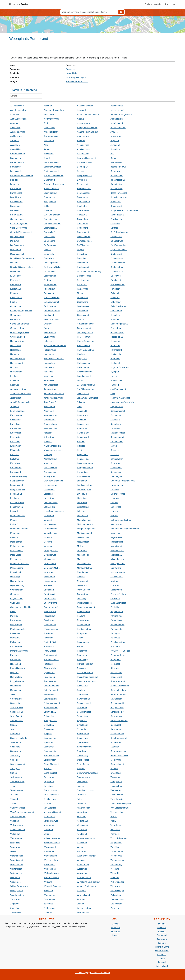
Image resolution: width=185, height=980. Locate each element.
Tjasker (80, 786)
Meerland (48, 542)
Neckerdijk (15, 577)
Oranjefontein (50, 594)
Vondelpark (82, 834)
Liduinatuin (15, 498)
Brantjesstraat (83, 202)
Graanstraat (116, 328)
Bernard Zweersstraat (54, 176)
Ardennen (15, 141)
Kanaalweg (116, 424)
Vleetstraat (82, 830)
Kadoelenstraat (51, 415)
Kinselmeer (15, 446)
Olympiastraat (17, 590)
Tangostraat (49, 777)
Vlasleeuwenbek (18, 830)
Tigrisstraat (49, 782)
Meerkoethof (16, 542)
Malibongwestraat (85, 524)
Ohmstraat (115, 585)
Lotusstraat (116, 507)
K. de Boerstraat (18, 411)
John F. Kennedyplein (20, 402)
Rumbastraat (16, 690)
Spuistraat (82, 751)
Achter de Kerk (117, 110)
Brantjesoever (50, 202)
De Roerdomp (50, 245)
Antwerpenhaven (51, 136)
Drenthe (162, 924)
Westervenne (50, 869)
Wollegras (82, 891)
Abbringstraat (117, 106)
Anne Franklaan (51, 132)
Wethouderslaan (51, 873)
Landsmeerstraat (85, 485)
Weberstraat (116, 856)
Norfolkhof (48, 585)
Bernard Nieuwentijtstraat (22, 176)
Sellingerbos (116, 716)
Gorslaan (48, 324)
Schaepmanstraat (52, 703)
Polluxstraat (16, 642)
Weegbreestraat (51, 860)
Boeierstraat (16, 189)
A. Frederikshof (17, 106)
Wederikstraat (17, 860)
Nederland (158, 4)
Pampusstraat (83, 612)
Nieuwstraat (82, 581)
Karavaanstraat (51, 428)
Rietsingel (82, 668)
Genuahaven (16, 315)
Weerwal (81, 860)
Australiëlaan (16, 149)
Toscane (14, 795)
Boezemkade (116, 189)
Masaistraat (116, 533)
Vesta (113, 821)
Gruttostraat (49, 337)
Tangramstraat (84, 777)
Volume (47, 834)
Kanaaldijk (115, 420)
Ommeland (49, 590)
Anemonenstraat (118, 128)
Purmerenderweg (118, 655)
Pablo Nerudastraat (86, 607)
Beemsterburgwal (119, 167)
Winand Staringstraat (87, 886)
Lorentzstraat (83, 507)
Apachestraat (83, 136)
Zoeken (148, 4)
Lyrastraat (115, 511)
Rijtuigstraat (49, 673)
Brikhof (47, 206)
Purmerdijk (82, 655)
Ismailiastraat (117, 380)
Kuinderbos (82, 472)
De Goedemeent (85, 241)
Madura (14, 520)
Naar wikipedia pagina (76, 77)
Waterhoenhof (117, 851)
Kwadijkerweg (83, 476)
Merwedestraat (117, 551)
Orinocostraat (50, 599)
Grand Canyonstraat (20, 333)
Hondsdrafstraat (18, 359)
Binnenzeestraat (118, 180)
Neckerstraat (50, 577)
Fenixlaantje (116, 289)
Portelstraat (49, 646)
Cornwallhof (49, 232)
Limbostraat (49, 498)
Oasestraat (82, 585)
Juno (79, 407)
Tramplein (82, 795)
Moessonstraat (84, 564)
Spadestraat (83, 738)
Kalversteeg (16, 420)
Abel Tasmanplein (18, 110)
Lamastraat (82, 481)
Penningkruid (116, 616)
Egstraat (48, 280)
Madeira (114, 516)
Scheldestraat (17, 708)
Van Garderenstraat (119, 808)
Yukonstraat (16, 899)
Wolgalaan (48, 891)
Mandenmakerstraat (19, 529)
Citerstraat (115, 223)
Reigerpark (115, 660)
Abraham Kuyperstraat (54, 110)
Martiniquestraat (84, 533)
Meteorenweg (50, 555)
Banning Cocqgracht (86, 158)
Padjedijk (115, 607)
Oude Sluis (15, 603)
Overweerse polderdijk (20, 607)
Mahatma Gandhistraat (121, 520)
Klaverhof (115, 446)
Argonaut (115, 141)
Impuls (114, 376)
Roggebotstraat (17, 681)
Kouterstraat (16, 468)
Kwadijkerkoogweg (19, 476)
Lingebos (115, 498)
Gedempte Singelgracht (21, 311)
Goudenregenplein (86, 324)
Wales (13, 851)
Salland (14, 694)
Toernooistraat (50, 790)
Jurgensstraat (117, 407)
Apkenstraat (116, 136)
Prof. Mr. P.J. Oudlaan (120, 651)
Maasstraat (49, 516)
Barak (113, 158)
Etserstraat (82, 285)
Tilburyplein (82, 782)
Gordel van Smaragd (20, 324)
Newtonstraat (117, 577)
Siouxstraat (116, 725)
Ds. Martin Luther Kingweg (89, 271)
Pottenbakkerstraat (19, 651)
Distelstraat (82, 254)
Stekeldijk (15, 760)
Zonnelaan (15, 908)
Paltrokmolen (50, 612)
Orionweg (81, 599)
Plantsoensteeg (51, 629)
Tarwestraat (116, 777)
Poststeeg (115, 646)
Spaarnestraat (50, 738)
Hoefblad (81, 354)
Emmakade (15, 285)
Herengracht (116, 350)
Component (82, 228)
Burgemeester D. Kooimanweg (124, 210)
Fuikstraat (115, 298)
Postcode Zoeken (19, 4)
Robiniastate (16, 677)
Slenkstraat (116, 729)
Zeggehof (15, 904)
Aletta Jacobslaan (18, 119)
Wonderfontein (17, 895)
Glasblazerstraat (51, 319)
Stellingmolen (50, 760)
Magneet (48, 520)
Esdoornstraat (50, 285)
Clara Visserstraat (18, 228)
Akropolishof (49, 114)
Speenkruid (15, 742)
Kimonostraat (117, 442)
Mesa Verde (16, 555)
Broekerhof (82, 206)
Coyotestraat (83, 232)
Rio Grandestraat (85, 673)
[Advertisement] (92, 50)
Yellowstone (116, 895)
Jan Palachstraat (118, 389)
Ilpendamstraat (84, 376)
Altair (46, 123)
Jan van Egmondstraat (54, 394)
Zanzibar (81, 899)
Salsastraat (49, 694)
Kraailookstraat (51, 468)
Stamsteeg (15, 755)
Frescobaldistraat (52, 298)
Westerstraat (16, 869)
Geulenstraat (83, 315)
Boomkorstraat (50, 193)
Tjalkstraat (48, 786)
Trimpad (14, 799)
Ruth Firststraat (51, 690)
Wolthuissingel (117, 891)
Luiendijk (14, 511)
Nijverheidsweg (17, 585)
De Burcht (15, 241)
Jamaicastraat (50, 389)
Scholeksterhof (117, 712)
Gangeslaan (16, 306)
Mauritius (48, 537)
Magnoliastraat (84, 520)
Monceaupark (17, 568)
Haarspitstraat (117, 337)
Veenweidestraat (18, 817)
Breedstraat (116, 202)
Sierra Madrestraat (119, 721)
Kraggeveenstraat (85, 468)
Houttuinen (49, 367)
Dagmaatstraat (17, 237)
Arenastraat (49, 141)
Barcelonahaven (51, 162)
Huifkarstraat (16, 372)
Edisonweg (115, 276)
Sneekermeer (83, 734)
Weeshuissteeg (117, 860)
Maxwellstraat (83, 537)
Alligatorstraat (117, 119)
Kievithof (48, 442)
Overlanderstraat (118, 603)
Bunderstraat (83, 210)
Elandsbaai (116, 280)
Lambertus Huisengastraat (123, 481)
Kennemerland (117, 437)
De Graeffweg (117, 241)
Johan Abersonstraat (53, 398)
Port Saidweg (16, 646)
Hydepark (115, 372)
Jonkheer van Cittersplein (122, 402)
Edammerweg (50, 276)
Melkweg (81, 546)
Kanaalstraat (83, 424)
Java (113, 394)
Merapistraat (116, 546)
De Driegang (49, 241)
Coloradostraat (50, 228)
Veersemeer (49, 817)
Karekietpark (83, 428)
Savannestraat (84, 699)
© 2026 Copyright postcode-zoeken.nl (92, 973)
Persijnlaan (49, 620)
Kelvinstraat (49, 437)
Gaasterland (83, 302)
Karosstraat (16, 433)
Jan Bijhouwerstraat (86, 389)
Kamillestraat (50, 420)
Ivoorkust (14, 385)
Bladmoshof (83, 184)
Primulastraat (50, 651)
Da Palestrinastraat (119, 232)
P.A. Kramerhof (51, 607)
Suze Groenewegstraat (88, 773)
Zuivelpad (115, 908)
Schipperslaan (117, 708)
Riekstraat (115, 664)
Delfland (47, 250)
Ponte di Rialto (50, 642)
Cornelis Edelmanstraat (21, 232)
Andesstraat (49, 128)
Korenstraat (116, 463)
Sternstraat (115, 760)
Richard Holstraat (85, 664)
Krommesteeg (50, 472)
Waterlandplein (50, 856)
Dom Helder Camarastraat (22, 258)
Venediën (15, 821)
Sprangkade (16, 751)
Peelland (81, 616)
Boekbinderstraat (51, 189)
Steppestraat (83, 760)
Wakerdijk (82, 847)
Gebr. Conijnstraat (119, 306)
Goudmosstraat (17, 328)
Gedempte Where (52, 311)
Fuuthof (14, 302)
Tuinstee (48, 803)
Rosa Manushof (118, 681)
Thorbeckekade (17, 782)
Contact (114, 228)
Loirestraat (82, 503)
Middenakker (83, 555)
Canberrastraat (117, 215)
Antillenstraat (16, 136)
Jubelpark (15, 407)
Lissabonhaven (51, 503)
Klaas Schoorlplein (52, 446)
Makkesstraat (50, 524)
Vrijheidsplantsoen (52, 838)
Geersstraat (82, 311)
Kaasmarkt (82, 411)
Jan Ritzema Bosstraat (21, 394)
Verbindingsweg (51, 821)
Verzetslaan (82, 821)
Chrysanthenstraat (52, 223)
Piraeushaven (117, 620)
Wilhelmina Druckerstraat (89, 882)
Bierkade (14, 180)
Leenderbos (49, 489)
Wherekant (15, 878)
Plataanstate (116, 629)
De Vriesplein (83, 245)
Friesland (162, 931)
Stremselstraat (117, 764)
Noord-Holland (73, 73)
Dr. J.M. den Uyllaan (53, 267)
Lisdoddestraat (17, 503)
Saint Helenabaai (118, 690)
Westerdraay (83, 865)
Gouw (46, 328)
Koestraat (15, 455)
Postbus (81, 646)
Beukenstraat (117, 176)
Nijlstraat (114, 581)
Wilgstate (48, 882)
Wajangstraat (50, 847)
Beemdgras (82, 167)
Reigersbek (15, 664)
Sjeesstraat (49, 729)
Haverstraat (16, 346)
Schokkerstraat (84, 712)
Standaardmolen (51, 755)
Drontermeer (49, 271)
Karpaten (48, 433)
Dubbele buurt (117, 271)
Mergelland (82, 551)
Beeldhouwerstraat (52, 167)
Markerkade (16, 533)
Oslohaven (115, 599)
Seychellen (82, 721)
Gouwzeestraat (84, 328)
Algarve (81, 119)
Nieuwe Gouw (17, 581)
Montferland (116, 568)
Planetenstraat (84, 625)
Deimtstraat (16, 250)
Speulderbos (83, 742)
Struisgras (15, 769)
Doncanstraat (117, 258)
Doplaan (14, 263)
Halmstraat (49, 341)
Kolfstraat (115, 455)
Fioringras (15, 293)
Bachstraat (49, 154)
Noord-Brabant (162, 947)
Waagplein (15, 843)
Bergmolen (115, 171)
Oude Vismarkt (50, 603)
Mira (79, 559)
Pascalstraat (49, 616)
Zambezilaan (50, 899)
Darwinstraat (116, 237)
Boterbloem (16, 197)
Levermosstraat (118, 494)
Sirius (13, 729)
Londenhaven (17, 507)
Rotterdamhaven (51, 686)
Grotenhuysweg (17, 337)
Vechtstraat (82, 812)
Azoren (47, 149)
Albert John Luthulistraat (88, 114)
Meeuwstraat (83, 542)
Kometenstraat (50, 459)
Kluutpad (81, 450)
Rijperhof (14, 673)
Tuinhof (14, 803)
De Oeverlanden (18, 245)
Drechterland (83, 267)
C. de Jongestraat (52, 215)
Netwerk (81, 577)
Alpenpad (15, 123)
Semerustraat (16, 721)
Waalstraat (82, 843)
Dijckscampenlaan (119, 250)
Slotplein (48, 734)
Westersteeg (116, 865)
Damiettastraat (84, 237)
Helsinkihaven (50, 350)
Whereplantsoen (51, 878)
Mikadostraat (116, 555)
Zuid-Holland (162, 966)
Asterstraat (15, 145)
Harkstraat (115, 341)
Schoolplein (49, 716)
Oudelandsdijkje (84, 603)
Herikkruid (15, 354)
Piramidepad (16, 625)
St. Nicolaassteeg (119, 751)
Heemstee (115, 346)
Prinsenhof (82, 651)
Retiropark (48, 664)
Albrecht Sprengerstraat (121, 114)
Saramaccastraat (118, 694)
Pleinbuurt (48, 633)
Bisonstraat (15, 184)
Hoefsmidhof (116, 354)
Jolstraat (81, 402)
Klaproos (81, 446)
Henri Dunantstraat (86, 350)
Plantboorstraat (117, 625)
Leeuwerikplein (84, 489)
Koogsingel (15, 463)
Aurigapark (115, 145)
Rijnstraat (115, 668)
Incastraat (15, 380)
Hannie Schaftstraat (86, 341)
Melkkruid (48, 546)
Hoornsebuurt (17, 363)
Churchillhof (82, 223)
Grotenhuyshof (117, 333)
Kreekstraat (16, 472)
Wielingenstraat (84, 878)
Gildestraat (15, 319)
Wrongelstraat (83, 895)
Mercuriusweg (17, 551)
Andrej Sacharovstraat (87, 128)
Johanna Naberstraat (120, 398)
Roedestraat (116, 677)
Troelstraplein (117, 799)
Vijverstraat (49, 825)
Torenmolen (116, 790)
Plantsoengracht (18, 629)
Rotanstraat (16, 686)
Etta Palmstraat (117, 285)
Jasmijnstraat (83, 394)
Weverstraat (83, 873)
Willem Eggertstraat (19, 886)
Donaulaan (82, 258)
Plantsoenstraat (84, 629)
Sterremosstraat (18, 764)
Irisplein (81, 380)
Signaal (14, 725)
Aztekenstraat (83, 149)
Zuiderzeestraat (84, 908)
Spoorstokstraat (84, 747)
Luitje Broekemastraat (54, 511)
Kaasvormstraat (118, 411)
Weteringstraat (17, 873)
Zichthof (81, 904)
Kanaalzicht (16, 428)
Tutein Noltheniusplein (121, 803)
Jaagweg (115, 385)
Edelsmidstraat (84, 276)
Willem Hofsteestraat (53, 886)
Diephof (81, 250)
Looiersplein (49, 507)
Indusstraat (49, 380)
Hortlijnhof (115, 363)
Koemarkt (115, 450)
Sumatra (114, 769)
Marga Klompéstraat (86, 529)
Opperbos (15, 594)
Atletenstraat (83, 145)
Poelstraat (48, 638)
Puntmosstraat (50, 655)
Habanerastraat (17, 341)
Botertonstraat (50, 197)
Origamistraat (16, 599)
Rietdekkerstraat (18, 668)
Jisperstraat (16, 398)
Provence (15, 655)
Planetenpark (50, 625)
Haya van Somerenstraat (55, 346)
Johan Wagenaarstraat (87, 398)
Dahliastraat (49, 237)
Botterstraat (82, 197)
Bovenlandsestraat (119, 197)
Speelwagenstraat (119, 738)
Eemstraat (15, 280)
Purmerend (71, 69)
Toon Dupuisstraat (85, 790)
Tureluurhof (82, 803)
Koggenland (83, 455)
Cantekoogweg (17, 219)
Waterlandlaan (17, 856)
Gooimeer (115, 319)
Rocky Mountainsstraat (88, 677)
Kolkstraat (15, 459)
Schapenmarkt (117, 703)
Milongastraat (16, 559)
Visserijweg (116, 825)
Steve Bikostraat (51, 764)
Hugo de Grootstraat (120, 367)
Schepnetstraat (51, 708)
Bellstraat (81, 171)
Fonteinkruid (16, 298)
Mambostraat (116, 524)
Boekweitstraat (84, 189)
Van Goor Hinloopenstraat (22, 812)
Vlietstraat (115, 830)
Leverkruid (82, 494)
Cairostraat (82, 215)
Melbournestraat (18, 546)
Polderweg (115, 638)
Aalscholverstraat (85, 106)
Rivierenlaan (116, 673)
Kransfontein (116, 468)
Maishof (14, 524)
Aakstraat (48, 106)
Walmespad (49, 851)
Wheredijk (115, 873)
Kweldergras (116, 476)
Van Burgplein (50, 808)
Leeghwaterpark (18, 489)
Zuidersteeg (49, 908)
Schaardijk (15, 703)
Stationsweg (83, 755)
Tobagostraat (116, 786)
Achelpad (81, 110)
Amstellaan (15, 128)
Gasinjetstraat (50, 306)
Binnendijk (82, 180)
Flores (80, 293)
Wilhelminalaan (117, 882)
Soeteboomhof (117, 734)
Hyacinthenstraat (85, 372)
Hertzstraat (49, 354)
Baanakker (115, 149)
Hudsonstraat (83, 367)
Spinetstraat (116, 742)
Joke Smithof (50, 402)
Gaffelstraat (116, 302)
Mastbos (14, 537)
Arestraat (81, 141)
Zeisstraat (48, 904)
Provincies (170, 4)
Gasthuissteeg (84, 306)
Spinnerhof (49, 747)
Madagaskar (83, 516)
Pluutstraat (15, 638)
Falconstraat (49, 289)
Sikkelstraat (49, 725)
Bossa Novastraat (119, 193)
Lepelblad (48, 494)
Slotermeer (15, 734)
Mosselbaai (15, 572)
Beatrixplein (16, 167)
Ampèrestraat (117, 123)
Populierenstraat (118, 642)
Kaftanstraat (83, 415)
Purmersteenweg (51, 660)
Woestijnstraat (17, 891)
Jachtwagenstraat (18, 389)
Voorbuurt (115, 834)
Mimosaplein (49, 559)
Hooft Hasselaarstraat (54, 359)
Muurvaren (49, 572)
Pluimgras (115, 633)
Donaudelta (49, 258)
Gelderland (162, 935)
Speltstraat (49, 742)
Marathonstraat (51, 529)
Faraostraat (82, 289)
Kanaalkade (16, 424)
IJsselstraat (49, 376)
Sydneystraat (16, 777)
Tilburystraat (116, 782)
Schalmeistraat (84, 703)
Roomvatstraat (50, 681)
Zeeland (162, 962)
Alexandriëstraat (51, 119)
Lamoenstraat (17, 485)
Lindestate (82, 498)
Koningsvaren (117, 459)
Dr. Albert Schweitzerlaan (22, 267)
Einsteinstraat (83, 280)
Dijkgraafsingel (17, 254)
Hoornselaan (50, 363)
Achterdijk (15, 114)
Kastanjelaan (83, 433)
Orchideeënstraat (118, 594)
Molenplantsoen (118, 564)
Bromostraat (116, 206)
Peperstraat (16, 620)
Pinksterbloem (84, 620)
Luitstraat (81, 511)
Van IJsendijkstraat (52, 812)
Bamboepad (16, 158)
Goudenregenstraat (119, 324)
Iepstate (14, 376)
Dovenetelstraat (118, 263)
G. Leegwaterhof (51, 302)
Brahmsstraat (16, 202)
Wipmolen (115, 886)
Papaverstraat (117, 612)
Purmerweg (82, 660)
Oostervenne (116, 590)
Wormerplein (49, 895)
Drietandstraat (117, 267)
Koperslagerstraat (85, 463)
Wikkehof (115, 878)
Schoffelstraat (50, 712)
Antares (114, 132)
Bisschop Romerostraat (54, 184)
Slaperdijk (82, 729)
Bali (112, 154)
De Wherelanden (118, 245)
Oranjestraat (83, 594)
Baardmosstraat (18, 154)
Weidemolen (49, 865)
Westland (115, 869)
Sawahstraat (116, 699)
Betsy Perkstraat (85, 176)
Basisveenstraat (84, 162)
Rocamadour (50, 677)
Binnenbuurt (49, 180)
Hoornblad (115, 359)
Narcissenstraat (118, 572)
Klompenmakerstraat (53, 450)
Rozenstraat (83, 686)
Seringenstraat (50, 721)
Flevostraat (49, 293)
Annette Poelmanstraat (88, 132)
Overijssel (162, 955)
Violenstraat (82, 825)
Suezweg (48, 769)
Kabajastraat (16, 415)
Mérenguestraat (51, 551)
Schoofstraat (16, 716)
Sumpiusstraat (50, 773)
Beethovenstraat (51, 171)
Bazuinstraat (116, 162)
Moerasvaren (50, 564)
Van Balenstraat (18, 808)
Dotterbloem (83, 263)
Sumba (14, 773)
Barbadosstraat (17, 162)
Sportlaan (115, 747)
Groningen (162, 939)
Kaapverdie (49, 411)
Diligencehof (49, 254)
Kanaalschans (50, 424)
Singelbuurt (82, 725)
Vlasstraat (48, 830)
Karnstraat (115, 428)
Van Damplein (83, 808)
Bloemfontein (116, 184)
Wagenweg (15, 847)
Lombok (114, 503)
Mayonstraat (116, 537)
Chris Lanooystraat (19, 223)
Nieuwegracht (50, 581)
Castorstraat (83, 219)
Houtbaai (14, 367)
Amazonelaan (83, 123)
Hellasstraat (16, 350)
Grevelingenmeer (85, 333)
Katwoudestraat (118, 433)
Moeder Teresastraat (20, 564)
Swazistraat (116, 773)
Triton (80, 799)
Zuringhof (48, 912)
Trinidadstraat (50, 799)
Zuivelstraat (16, 912)
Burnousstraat (17, 215)
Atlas (46, 145)
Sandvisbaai (83, 694)
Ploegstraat (82, 633)
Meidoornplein (117, 542)
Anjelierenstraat (17, 132)
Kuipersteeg (116, 472)
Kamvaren (82, 420)
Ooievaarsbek (83, 590)
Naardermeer (83, 572)
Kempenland (83, 437)
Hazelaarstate (83, 346)
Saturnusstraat (50, 699)
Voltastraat (15, 834)
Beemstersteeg (17, 171)
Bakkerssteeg (83, 154)
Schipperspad (17, 712)
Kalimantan (116, 415)
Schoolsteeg (83, 716)
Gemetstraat (116, 311)
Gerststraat (49, 315)
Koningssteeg (83, 459)
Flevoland (162, 928)
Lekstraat (115, 489)
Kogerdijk (48, 455)
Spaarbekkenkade (19, 738)
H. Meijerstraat (84, 337)
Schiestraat (82, 708)
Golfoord (81, 319)
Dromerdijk (15, 271)
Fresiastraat (82, 298)
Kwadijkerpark (50, 476)
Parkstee (14, 616)
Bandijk (47, 158)
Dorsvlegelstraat (51, 263)
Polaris (80, 638)
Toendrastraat (17, 790)
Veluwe (114, 817)
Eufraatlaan (16, 289)
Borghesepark (84, 193)
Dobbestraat (116, 254)
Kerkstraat (15, 442)
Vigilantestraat (17, 825)
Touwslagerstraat (51, 795)
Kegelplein (15, 437)
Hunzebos (48, 372)
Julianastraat (50, 407)
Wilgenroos (15, 882)
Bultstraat (48, 210)
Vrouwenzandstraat (86, 838)
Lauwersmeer (117, 485)
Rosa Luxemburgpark (87, 681)
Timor (13, 786)
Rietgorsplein (50, 668)
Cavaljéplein (116, 219)
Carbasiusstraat (51, 219)
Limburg (162, 943)
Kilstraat (81, 442)
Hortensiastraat (84, 363)
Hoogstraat (82, 359)
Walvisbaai (82, 851)
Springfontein (50, 751)
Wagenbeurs (116, 843)
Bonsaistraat (16, 193)
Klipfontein (15, 450)
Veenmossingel (117, 812)
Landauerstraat (51, 485)
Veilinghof (82, 817)
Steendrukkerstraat (119, 755)
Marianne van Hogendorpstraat (125, 529)
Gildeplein (115, 315)
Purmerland (16, 660)
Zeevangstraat (117, 899)
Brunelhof (15, 210)
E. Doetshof (16, 276)
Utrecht (162, 958)
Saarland (81, 690)
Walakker (115, 847)
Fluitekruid (115, 293)
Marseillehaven (51, 533)
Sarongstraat (16, 699)
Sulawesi (81, 769)
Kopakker (48, 463)
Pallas (13, 612)
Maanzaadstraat (18, 516)
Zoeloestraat (116, 904)
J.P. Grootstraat (51, 385)
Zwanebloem (83, 912)
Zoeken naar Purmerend (77, 82)
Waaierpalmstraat (52, 843)
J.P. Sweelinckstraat (86, 385)
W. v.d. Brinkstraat (119, 838)
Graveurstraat (50, 333)
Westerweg (82, 869)
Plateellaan (15, 633)
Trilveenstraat (117, 795)
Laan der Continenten (54, 481)
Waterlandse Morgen (87, 856)
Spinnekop (15, 747)
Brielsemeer (16, 206)
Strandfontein (83, 764)
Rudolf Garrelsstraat (120, 686)
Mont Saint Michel (52, 568)
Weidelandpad (17, 865)
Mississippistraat (118, 559)
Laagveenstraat (17, 481)
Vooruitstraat (16, 838)
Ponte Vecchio (84, 642)
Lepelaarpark (16, 494)
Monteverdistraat (85, 568)
